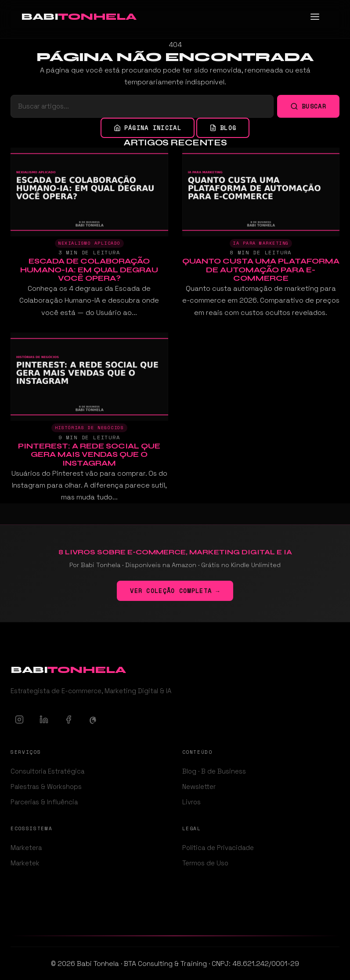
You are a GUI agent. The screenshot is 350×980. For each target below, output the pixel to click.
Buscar (308, 106)
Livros (191, 802)
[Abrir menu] (319, 17)
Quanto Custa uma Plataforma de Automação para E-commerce (261, 270)
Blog (223, 128)
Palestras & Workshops (46, 787)
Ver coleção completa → (175, 591)
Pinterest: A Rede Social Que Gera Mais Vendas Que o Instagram (89, 455)
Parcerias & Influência (44, 802)
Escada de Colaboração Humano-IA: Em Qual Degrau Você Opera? (89, 270)
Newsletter (199, 787)
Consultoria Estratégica (47, 771)
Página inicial (148, 128)
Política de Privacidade (218, 848)
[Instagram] (19, 720)
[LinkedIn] (44, 720)
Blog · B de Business (214, 771)
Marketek (25, 863)
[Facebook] (69, 720)
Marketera (26, 848)
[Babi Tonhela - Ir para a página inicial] (79, 17)
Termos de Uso (205, 863)
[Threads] (93, 720)
